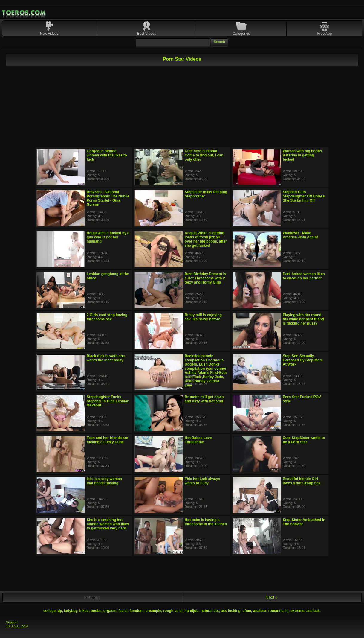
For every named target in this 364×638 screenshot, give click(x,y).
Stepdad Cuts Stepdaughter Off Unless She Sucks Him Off (304, 196)
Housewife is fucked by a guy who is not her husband (108, 237)
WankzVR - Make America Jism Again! (300, 235)
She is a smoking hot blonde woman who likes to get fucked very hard (108, 524)
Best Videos (147, 34)
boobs (96, 611)
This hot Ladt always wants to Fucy (202, 481)
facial (123, 611)
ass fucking (231, 611)
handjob (192, 611)
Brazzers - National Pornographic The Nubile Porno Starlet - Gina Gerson (108, 198)
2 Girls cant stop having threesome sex (107, 317)
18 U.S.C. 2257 (17, 626)
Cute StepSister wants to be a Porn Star (304, 440)
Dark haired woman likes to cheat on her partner (304, 276)
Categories (241, 34)
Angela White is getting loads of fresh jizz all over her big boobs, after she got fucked (206, 239)
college (49, 611)
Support (12, 622)
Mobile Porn (24, 13)
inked (84, 611)
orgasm (110, 611)
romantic (276, 611)
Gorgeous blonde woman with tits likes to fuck (107, 155)
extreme (297, 611)
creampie (153, 611)
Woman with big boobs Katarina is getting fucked (302, 155)
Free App (324, 34)
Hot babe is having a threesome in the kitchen (206, 522)
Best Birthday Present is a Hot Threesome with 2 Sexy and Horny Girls (205, 278)
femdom (136, 611)
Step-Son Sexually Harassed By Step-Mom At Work (303, 360)
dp (60, 611)
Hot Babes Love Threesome (198, 440)
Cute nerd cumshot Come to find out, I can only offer (204, 155)
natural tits (210, 611)
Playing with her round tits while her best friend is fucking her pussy (303, 319)
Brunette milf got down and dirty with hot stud (204, 399)
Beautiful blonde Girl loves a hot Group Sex (302, 481)
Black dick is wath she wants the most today (106, 358)
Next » (272, 597)
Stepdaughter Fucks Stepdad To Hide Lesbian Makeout (108, 401)
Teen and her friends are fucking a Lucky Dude (107, 440)
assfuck (313, 611)
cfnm (247, 611)
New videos (49, 34)
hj (287, 611)
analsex (260, 611)
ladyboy (71, 611)
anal (179, 611)
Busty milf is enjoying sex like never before (203, 317)
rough (168, 611)
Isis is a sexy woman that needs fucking (104, 481)
